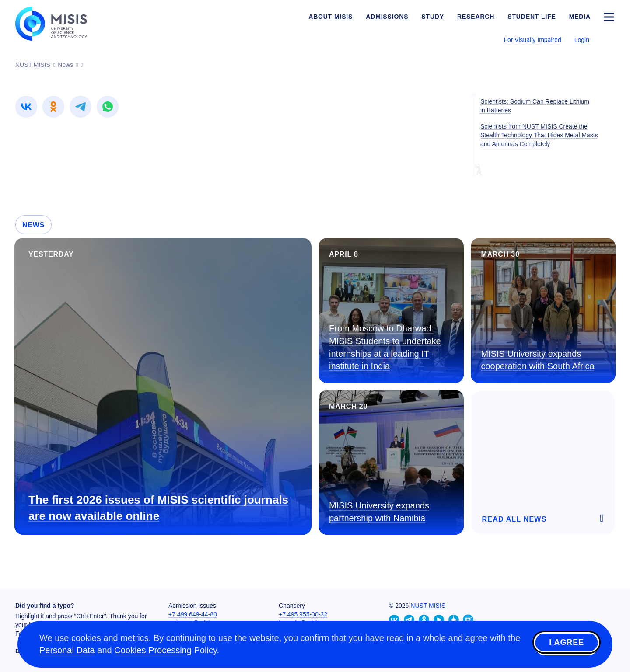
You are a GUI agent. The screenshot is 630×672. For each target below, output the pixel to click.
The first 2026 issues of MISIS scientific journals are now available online (158, 508)
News (33, 225)
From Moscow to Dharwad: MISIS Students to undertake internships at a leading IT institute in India (385, 347)
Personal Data (67, 650)
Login (582, 40)
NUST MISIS (428, 606)
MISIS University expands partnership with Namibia (379, 512)
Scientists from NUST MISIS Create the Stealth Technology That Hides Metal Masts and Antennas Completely (539, 135)
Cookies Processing (153, 650)
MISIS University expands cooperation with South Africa (538, 360)
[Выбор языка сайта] (609, 39)
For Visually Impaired (532, 40)
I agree (567, 643)
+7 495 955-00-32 (303, 614)
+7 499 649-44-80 (193, 614)
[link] (26, 107)
